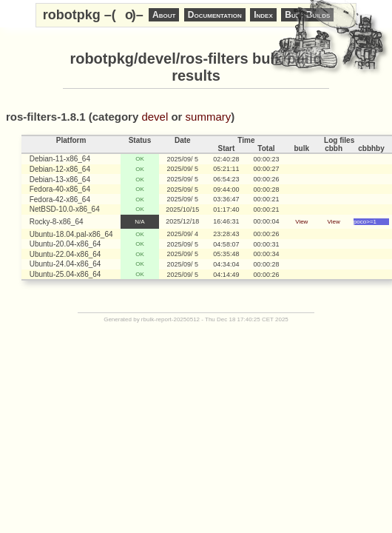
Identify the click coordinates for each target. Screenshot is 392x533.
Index (263, 15)
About (164, 15)
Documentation (215, 15)
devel (155, 117)
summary (209, 117)
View (301, 222)
